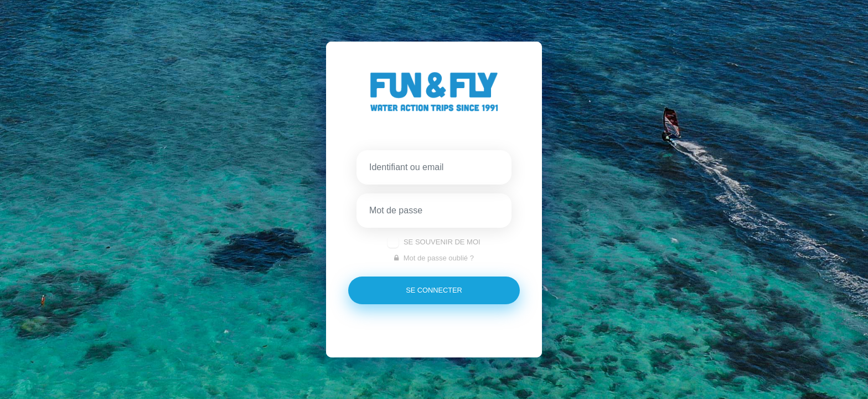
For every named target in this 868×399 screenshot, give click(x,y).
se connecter (434, 290)
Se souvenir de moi (442, 242)
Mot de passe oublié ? (434, 258)
